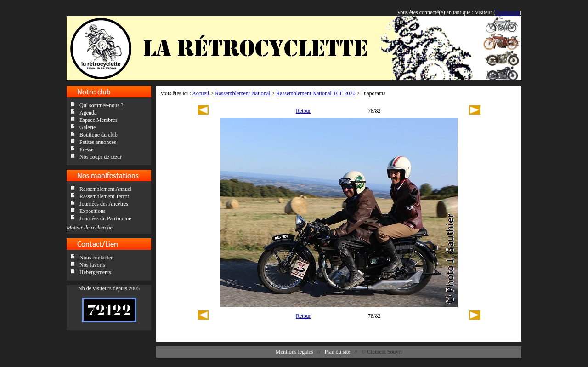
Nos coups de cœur (101, 157)
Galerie (88, 127)
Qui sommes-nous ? (101, 105)
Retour (303, 111)
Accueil (201, 93)
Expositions (93, 211)
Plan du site (337, 352)
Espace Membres (98, 120)
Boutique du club (99, 135)
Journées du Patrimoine (105, 218)
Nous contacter (96, 258)
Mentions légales (294, 352)
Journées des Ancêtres (104, 204)
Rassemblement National (243, 93)
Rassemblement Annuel (106, 189)
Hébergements (95, 272)
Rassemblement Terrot (104, 196)
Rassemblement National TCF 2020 (316, 93)
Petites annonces (98, 142)
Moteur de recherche (90, 228)
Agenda (88, 113)
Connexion (507, 12)
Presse (87, 149)
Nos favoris (92, 265)
